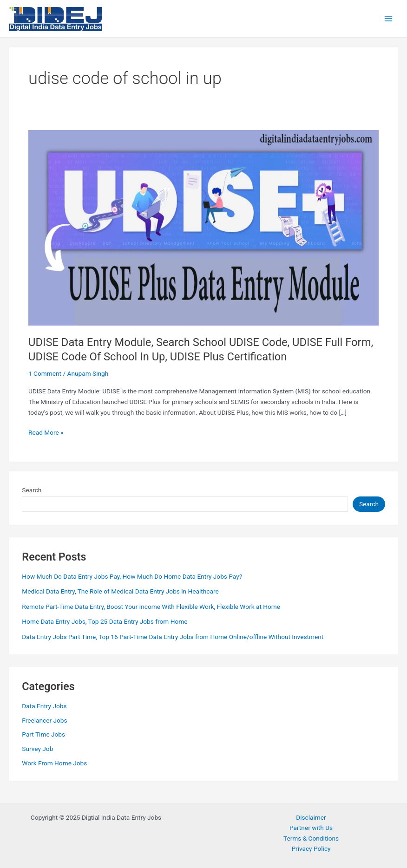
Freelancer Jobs (44, 720)
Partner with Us (311, 828)
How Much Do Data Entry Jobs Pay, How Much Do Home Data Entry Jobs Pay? (132, 576)
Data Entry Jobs (44, 706)
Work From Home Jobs (54, 763)
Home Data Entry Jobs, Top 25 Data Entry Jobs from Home (105, 621)
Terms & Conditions (311, 838)
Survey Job (37, 749)
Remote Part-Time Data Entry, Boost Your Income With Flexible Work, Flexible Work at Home (151, 607)
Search (32, 490)
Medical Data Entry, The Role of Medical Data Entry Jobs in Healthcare (120, 591)
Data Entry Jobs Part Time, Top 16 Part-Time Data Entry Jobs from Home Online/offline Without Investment (173, 637)
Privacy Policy (311, 848)
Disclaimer (311, 817)
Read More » (46, 433)
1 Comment (45, 373)
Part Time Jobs (43, 734)
